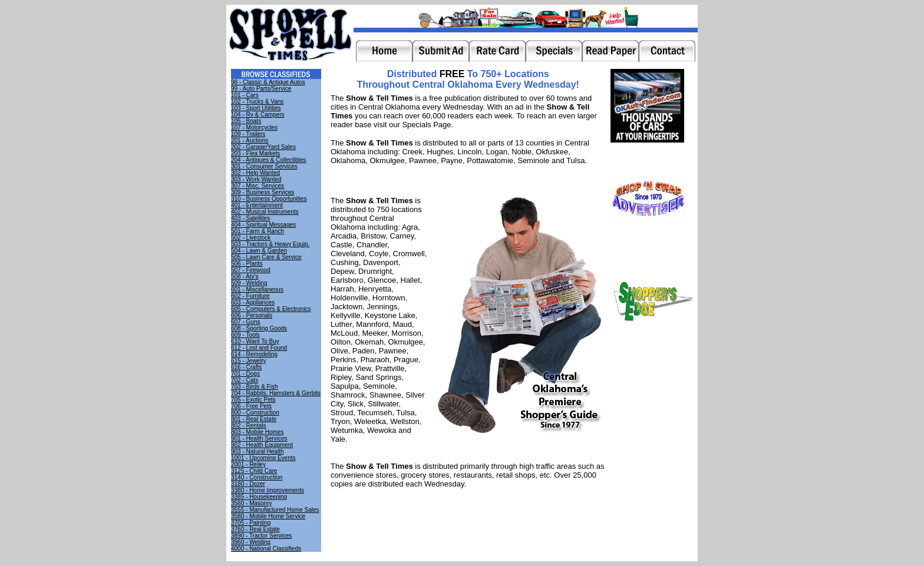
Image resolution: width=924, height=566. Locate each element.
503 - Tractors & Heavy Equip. (270, 244)
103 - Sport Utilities (256, 108)
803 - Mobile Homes (257, 432)
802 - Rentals (248, 426)
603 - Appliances (253, 302)
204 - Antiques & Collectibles (268, 160)
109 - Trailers (248, 134)
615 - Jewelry (248, 361)
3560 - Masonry (251, 503)
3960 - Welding (251, 542)
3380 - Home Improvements (268, 490)
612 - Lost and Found (259, 348)
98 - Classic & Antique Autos (268, 82)
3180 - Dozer (248, 484)
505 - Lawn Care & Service (266, 257)
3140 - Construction (257, 477)
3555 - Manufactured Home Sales (275, 510)
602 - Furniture (250, 296)
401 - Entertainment (257, 205)
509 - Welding (249, 283)
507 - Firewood (251, 270)
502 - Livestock (251, 238)
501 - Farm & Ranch (258, 231)
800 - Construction (255, 413)
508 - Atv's (245, 277)
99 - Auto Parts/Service (261, 89)
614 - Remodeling (254, 354)
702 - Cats (245, 380)
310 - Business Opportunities (269, 199)
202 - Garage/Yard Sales (263, 147)
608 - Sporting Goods (259, 328)
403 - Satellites (250, 218)
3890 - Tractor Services (261, 536)
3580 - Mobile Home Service (268, 516)
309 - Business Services (263, 192)
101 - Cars (245, 95)
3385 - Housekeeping (259, 497)
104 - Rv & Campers (258, 115)
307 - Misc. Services (258, 186)
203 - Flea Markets (255, 153)
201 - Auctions (250, 140)
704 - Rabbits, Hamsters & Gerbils (276, 393)
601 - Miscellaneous (257, 289)
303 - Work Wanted (256, 179)
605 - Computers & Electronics (271, 309)
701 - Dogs (245, 374)
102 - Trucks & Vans (257, 102)
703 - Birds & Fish (254, 387)
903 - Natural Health (258, 451)
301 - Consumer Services (264, 166)
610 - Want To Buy (255, 341)
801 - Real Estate (254, 419)
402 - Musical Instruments (265, 212)
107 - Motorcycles (254, 128)
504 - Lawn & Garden (259, 251)
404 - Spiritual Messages (263, 225)
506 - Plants (247, 264)
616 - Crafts (246, 367)
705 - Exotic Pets (253, 400)
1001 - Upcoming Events (263, 458)
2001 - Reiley (248, 464)
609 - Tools (245, 335)
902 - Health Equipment (262, 445)
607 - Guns (245, 322)
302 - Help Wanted (255, 173)
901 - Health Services (259, 438)
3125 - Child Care (254, 471)
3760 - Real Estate (255, 529)
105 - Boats (246, 121)
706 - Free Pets (251, 406)
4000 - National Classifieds (266, 549)
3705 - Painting (251, 523)
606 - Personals (252, 315)
